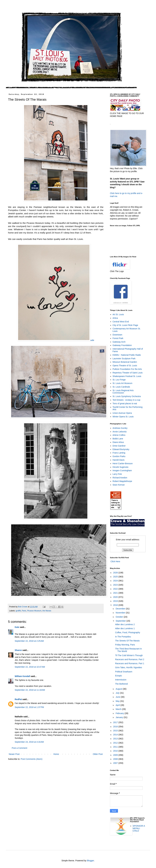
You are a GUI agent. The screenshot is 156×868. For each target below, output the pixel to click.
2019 (116, 601)
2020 (116, 597)
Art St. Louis (118, 314)
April (118, 705)
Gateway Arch (119, 342)
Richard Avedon (120, 478)
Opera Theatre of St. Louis (125, 366)
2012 (116, 743)
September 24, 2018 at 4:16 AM (29, 742)
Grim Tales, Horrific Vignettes (129, 667)
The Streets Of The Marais (127, 641)
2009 (116, 755)
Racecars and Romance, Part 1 (130, 663)
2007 (116, 763)
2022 (116, 589)
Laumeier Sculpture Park (124, 359)
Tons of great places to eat (125, 403)
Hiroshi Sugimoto (121, 467)
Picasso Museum (34, 611)
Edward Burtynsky (121, 449)
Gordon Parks (119, 456)
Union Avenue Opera (122, 413)
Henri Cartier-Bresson (123, 463)
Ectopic (119, 676)
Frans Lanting (119, 453)
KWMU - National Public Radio (127, 355)
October (120, 617)
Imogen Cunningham (122, 470)
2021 (116, 593)
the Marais (47, 611)
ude (56, 340)
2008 (116, 759)
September (121, 621)
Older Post (98, 754)
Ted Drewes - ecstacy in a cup (127, 400)
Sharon (18, 650)
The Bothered (121, 684)
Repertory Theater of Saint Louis (128, 373)
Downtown (117, 335)
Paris (24, 611)
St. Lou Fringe (119, 380)
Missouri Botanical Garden (125, 362)
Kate (17, 627)
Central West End (121, 322)
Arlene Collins (119, 435)
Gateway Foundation (122, 345)
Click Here (115, 561)
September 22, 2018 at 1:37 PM (29, 707)
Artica (115, 318)
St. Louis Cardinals (121, 387)
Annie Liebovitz (120, 432)
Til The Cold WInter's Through (129, 655)
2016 (116, 727)
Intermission (121, 680)
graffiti (18, 611)
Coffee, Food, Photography (128, 632)
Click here (115, 193)
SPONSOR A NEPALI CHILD (139, 828)
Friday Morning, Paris (125, 645)
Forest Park (118, 338)
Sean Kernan (119, 485)
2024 (116, 581)
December (121, 609)
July (118, 693)
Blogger (90, 861)
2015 (116, 731)
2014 (116, 735)
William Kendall (22, 676)
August (119, 689)
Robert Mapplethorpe (122, 481)
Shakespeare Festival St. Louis (127, 376)
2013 (116, 739)
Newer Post (14, 754)
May (118, 701)
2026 (116, 573)
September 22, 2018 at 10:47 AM (30, 667)
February (120, 713)
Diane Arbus (118, 442)
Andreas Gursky (120, 428)
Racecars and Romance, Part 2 (130, 659)
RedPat (18, 699)
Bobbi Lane (118, 439)
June (118, 697)
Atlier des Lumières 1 (125, 628)
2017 (116, 722)
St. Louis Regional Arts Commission (123, 392)
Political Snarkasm (124, 672)
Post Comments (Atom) (32, 759)
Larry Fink (117, 474)
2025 (116, 577)
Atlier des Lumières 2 (125, 624)
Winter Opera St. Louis (123, 417)
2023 (116, 585)
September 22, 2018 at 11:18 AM (30, 690)
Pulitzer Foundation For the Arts (127, 369)
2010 (116, 751)
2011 (116, 747)
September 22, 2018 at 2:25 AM (29, 641)
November (121, 613)
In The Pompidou (123, 637)
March (119, 709)
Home (56, 754)
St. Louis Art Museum (122, 383)
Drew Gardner (119, 446)
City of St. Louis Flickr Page (125, 325)
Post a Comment (19, 748)
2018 (116, 605)
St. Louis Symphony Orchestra (127, 396)
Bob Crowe (23, 607)
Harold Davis (119, 460)
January (120, 717)
